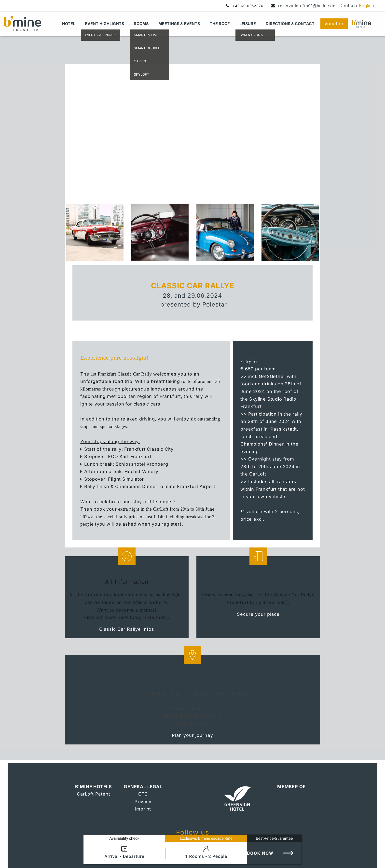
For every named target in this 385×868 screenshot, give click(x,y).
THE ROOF (220, 24)
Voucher (334, 24)
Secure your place (258, 614)
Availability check (124, 838)
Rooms (141, 24)
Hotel (69, 24)
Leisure (248, 24)
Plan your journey (192, 735)
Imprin (142, 809)
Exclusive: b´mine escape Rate (206, 838)
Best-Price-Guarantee (274, 838)
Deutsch (348, 6)
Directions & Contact (290, 24)
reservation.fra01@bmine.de (307, 6)
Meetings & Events (179, 24)
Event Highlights (104, 24)
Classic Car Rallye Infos (127, 629)
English (367, 6)
